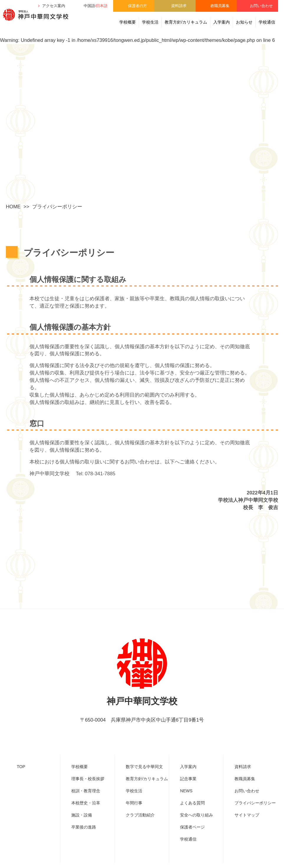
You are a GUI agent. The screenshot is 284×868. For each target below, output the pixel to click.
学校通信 (267, 22)
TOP (21, 776)
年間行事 (134, 813)
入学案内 (222, 22)
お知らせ (244, 22)
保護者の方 (137, 6)
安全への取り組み (197, 825)
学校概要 (128, 22)
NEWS (186, 801)
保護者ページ (192, 837)
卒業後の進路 (84, 837)
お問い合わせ (261, 6)
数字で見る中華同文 (144, 776)
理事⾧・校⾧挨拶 (88, 788)
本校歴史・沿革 (86, 813)
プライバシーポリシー (255, 813)
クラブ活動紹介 (140, 825)
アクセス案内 (54, 6)
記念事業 (188, 788)
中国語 (89, 6)
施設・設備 (82, 825)
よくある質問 (192, 813)
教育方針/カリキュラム (186, 22)
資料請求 (179, 6)
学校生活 (150, 22)
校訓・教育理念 (86, 801)
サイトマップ (247, 825)
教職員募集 (220, 6)
